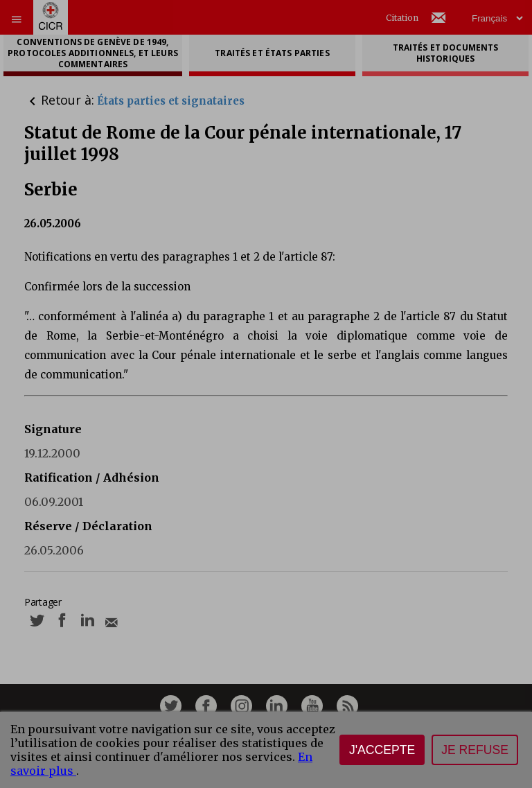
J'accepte (382, 750)
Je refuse (475, 750)
